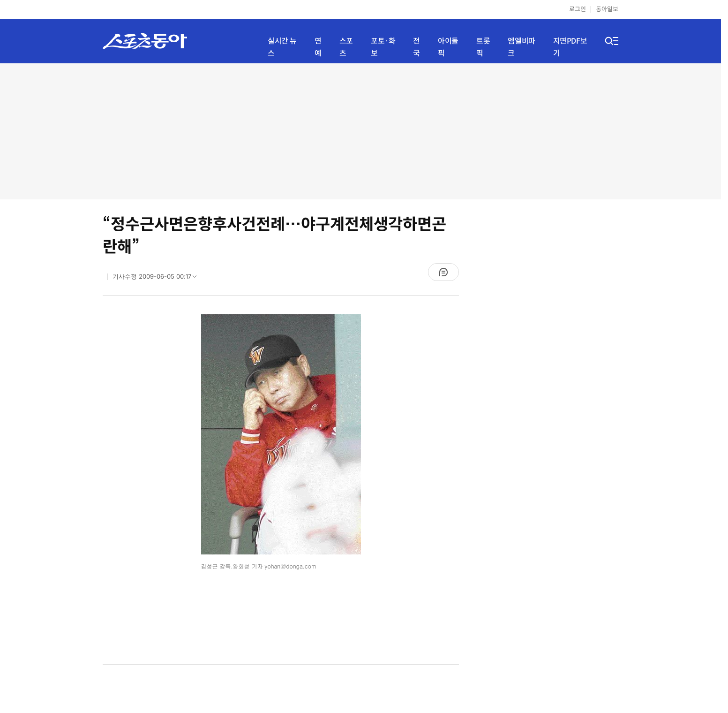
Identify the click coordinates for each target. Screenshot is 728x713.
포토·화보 (383, 47)
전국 (417, 47)
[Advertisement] (360, 131)
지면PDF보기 (570, 47)
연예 (318, 47)
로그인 (578, 9)
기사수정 (158, 279)
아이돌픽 (448, 47)
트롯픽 (483, 47)
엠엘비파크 (521, 47)
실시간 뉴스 (282, 47)
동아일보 (607, 9)
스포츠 (346, 47)
